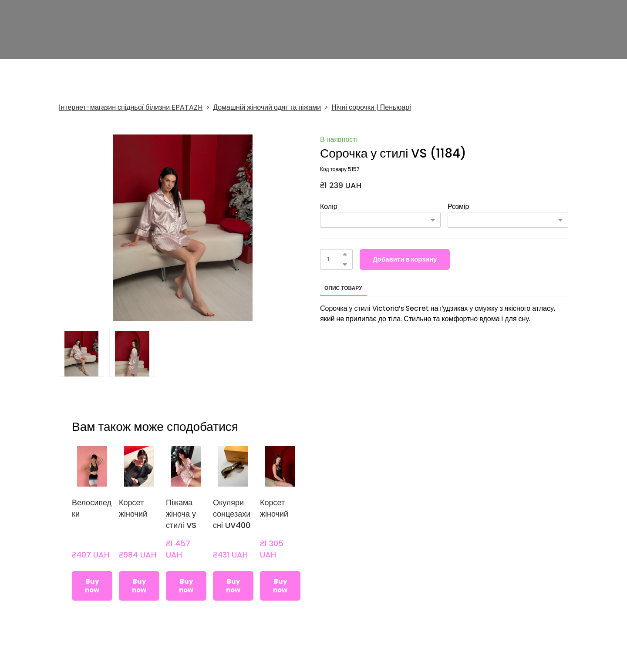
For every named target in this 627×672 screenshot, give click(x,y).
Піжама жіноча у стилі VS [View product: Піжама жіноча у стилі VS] (181, 514)
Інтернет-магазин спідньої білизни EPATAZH (131, 107)
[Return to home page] (108, 31)
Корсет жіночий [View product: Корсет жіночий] (133, 508)
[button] (345, 254)
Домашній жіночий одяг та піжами (267, 107)
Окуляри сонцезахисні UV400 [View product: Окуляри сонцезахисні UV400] (232, 514)
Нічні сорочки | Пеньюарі (371, 107)
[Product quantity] (334, 259)
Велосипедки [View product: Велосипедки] (92, 508)
